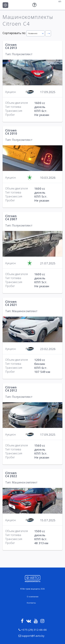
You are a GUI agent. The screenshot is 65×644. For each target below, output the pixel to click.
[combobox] (36, 33)
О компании (33, 597)
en (60, 1)
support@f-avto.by (31, 636)
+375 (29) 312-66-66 (33, 630)
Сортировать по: (14, 33)
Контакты (31, 603)
